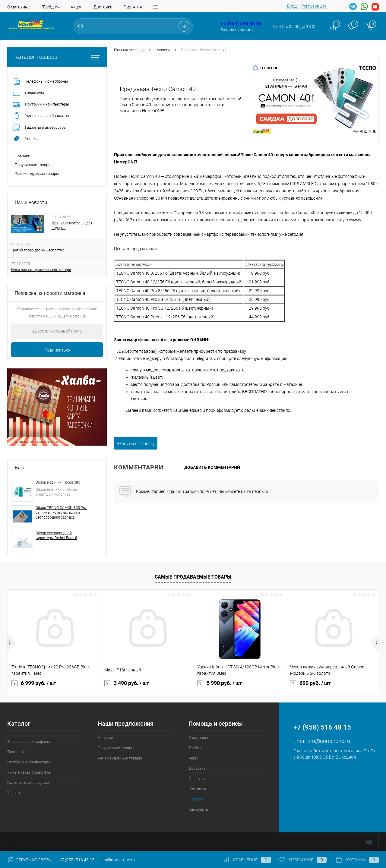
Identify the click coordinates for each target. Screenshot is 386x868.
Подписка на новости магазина (50, 293)
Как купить (198, 809)
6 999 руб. (34, 683)
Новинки (22, 156)
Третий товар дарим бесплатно (38, 250)
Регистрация (314, 6)
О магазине (18, 7)
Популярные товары (33, 165)
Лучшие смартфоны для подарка (72, 226)
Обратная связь (29, 860)
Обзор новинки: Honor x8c (58, 482)
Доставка (103, 7)
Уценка (14, 793)
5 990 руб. (220, 683)
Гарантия (133, 7)
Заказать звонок (237, 30)
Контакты (197, 789)
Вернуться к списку (136, 443)
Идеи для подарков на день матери (41, 270)
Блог (20, 468)
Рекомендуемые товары (37, 174)
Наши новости (31, 202)
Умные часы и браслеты (29, 772)
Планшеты (17, 752)
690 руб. (310, 683)
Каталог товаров (57, 57)
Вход (292, 6)
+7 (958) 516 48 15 (241, 24)
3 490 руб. (127, 683)
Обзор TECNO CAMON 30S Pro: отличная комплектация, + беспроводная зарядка (61, 513)
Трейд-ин (51, 7)
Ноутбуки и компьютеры (29, 762)
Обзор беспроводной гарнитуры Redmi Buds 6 (56, 535)
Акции (77, 7)
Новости (196, 799)
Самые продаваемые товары (193, 577)
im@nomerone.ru (330, 741)
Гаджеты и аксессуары (28, 783)
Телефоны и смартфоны (29, 742)
